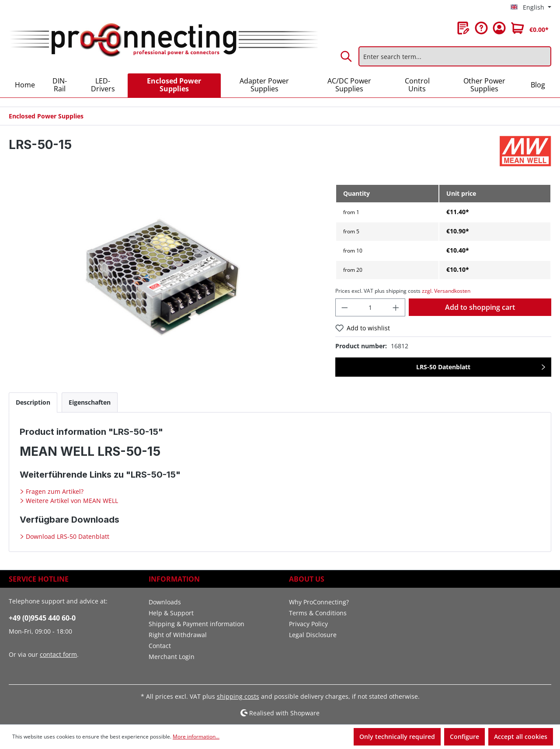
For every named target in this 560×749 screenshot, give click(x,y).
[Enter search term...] (455, 56)
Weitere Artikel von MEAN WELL (71, 501)
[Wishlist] (463, 28)
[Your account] (499, 28)
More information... (196, 737)
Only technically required (397, 737)
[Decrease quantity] (344, 307)
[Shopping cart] (530, 28)
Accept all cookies (521, 737)
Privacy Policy (308, 624)
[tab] (33, 402)
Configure (464, 737)
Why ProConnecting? (319, 602)
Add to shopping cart (480, 307)
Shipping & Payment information (197, 624)
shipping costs (238, 696)
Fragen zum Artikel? (54, 491)
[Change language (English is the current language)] (531, 7)
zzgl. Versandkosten (446, 291)
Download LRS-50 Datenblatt (67, 536)
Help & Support (171, 613)
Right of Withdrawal (178, 635)
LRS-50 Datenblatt (443, 367)
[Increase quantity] (396, 307)
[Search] (347, 56)
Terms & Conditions (318, 613)
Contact (160, 646)
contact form (58, 654)
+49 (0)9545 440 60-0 (42, 618)
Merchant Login (172, 657)
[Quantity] (370, 307)
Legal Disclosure (313, 635)
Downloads (165, 602)
